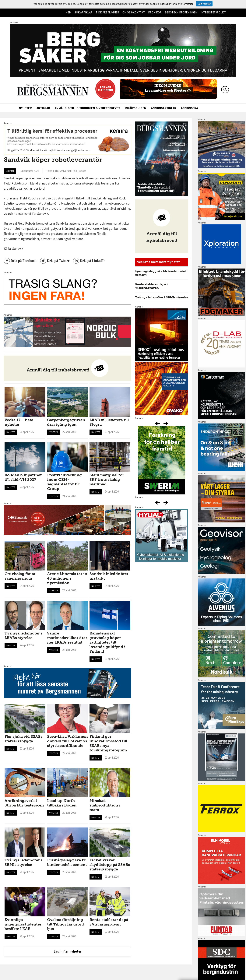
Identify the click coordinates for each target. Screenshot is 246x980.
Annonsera (189, 108)
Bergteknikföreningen (181, 12)
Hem (68, 12)
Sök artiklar (83, 12)
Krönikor (155, 12)
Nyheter (25, 108)
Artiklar (43, 108)
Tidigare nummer (107, 12)
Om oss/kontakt (134, 12)
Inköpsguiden (136, 108)
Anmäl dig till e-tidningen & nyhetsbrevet (87, 108)
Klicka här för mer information (177, 4)
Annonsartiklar (164, 108)
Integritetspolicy (213, 12)
